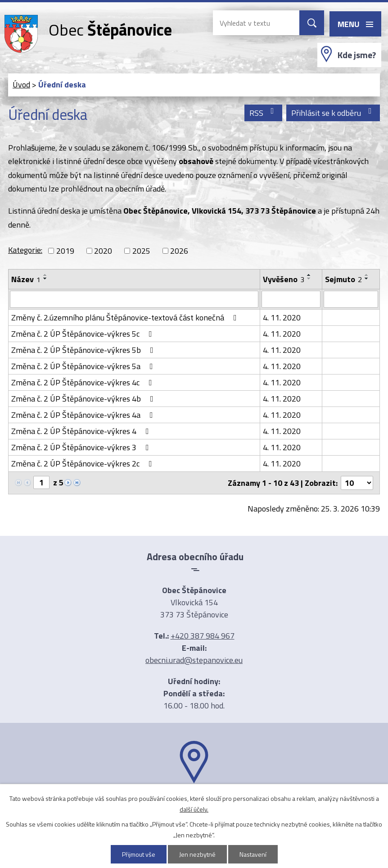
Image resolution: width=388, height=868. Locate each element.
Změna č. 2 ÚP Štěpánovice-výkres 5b (84, 350)
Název (26, 279)
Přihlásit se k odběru (333, 113)
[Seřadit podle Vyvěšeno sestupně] (309, 279)
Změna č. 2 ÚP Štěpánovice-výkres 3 (82, 447)
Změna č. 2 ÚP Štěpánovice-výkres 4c (83, 382)
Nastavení (253, 854)
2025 (141, 251)
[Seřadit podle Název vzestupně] (45, 275)
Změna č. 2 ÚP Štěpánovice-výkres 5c (83, 334)
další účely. (194, 809)
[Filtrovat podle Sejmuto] (351, 299)
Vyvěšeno (284, 279)
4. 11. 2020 (282, 318)
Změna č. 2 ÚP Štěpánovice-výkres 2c (83, 464)
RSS (264, 113)
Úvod (21, 85)
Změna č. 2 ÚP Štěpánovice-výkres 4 (82, 431)
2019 (65, 251)
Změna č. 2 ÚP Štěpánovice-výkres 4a (84, 415)
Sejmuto (343, 279)
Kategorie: (25, 250)
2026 (179, 251)
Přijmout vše (139, 854)
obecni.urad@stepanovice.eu (194, 660)
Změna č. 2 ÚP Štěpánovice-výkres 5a (84, 366)
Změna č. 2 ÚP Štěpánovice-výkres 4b (84, 399)
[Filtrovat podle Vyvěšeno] (291, 299)
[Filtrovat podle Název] (134, 299)
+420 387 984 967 (203, 636)
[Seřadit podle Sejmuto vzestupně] (367, 275)
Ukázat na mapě (194, 801)
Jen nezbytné (197, 854)
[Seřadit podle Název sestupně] (45, 279)
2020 (103, 251)
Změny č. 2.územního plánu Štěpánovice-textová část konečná (126, 318)
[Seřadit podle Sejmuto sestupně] (367, 279)
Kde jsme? (357, 55)
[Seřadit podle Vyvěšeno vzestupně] (309, 275)
